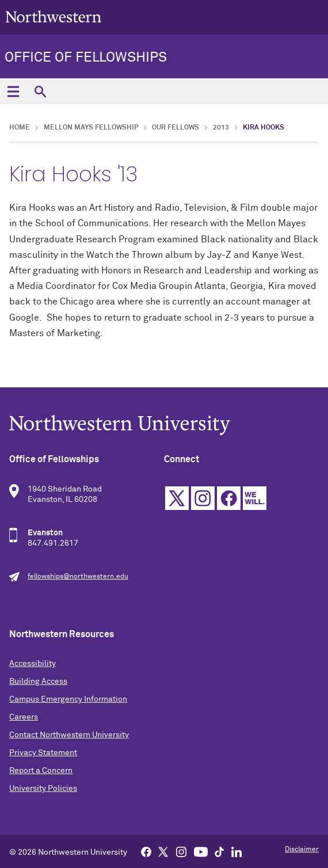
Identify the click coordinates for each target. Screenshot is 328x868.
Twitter (177, 498)
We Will (255, 498)
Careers (24, 717)
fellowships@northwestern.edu (78, 577)
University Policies (43, 789)
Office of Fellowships (86, 58)
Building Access (38, 682)
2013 (221, 128)
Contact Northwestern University (69, 735)
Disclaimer (302, 850)
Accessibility (33, 664)
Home (20, 128)
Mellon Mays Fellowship (91, 128)
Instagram (203, 498)
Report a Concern (41, 771)
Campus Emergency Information (68, 699)
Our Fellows (176, 128)
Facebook (229, 498)
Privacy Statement (43, 753)
